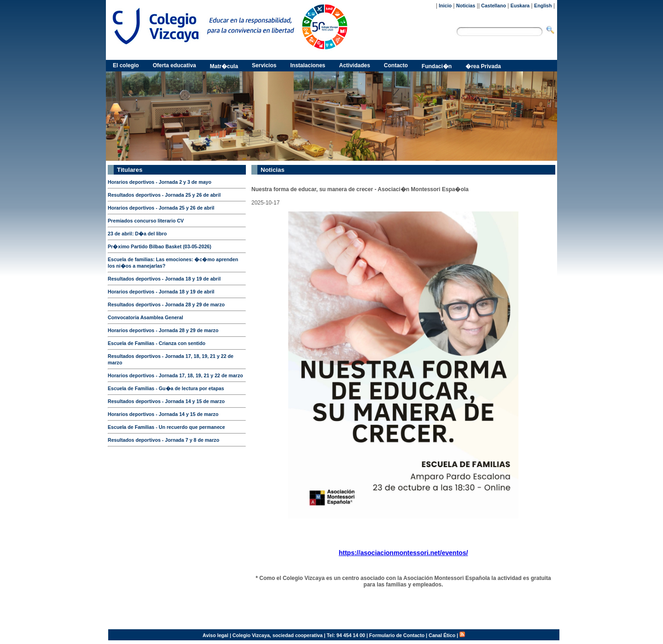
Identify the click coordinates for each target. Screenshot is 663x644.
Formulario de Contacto (397, 635)
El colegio (126, 65)
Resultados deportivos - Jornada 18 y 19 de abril (164, 279)
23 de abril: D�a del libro (137, 234)
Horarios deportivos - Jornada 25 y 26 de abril (161, 208)
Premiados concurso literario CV (146, 221)
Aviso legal (215, 635)
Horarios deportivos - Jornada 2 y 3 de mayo (160, 182)
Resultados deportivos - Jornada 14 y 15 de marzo (166, 401)
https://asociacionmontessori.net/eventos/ (404, 553)
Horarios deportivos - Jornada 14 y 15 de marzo (163, 414)
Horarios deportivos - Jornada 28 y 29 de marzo (163, 330)
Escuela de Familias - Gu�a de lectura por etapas (166, 388)
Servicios (264, 65)
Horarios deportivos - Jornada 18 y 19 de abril (161, 292)
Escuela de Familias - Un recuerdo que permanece (166, 427)
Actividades (355, 65)
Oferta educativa (174, 65)
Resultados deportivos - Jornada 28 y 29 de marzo (166, 304)
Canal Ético (442, 635)
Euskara (520, 6)
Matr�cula (224, 66)
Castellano (494, 6)
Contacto (396, 65)
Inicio (445, 6)
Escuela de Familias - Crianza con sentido (157, 343)
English (543, 6)
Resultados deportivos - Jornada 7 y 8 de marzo (163, 440)
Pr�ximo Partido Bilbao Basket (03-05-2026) (160, 246)
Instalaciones (308, 65)
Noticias (466, 6)
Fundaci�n (437, 66)
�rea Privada (483, 66)
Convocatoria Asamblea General (145, 317)
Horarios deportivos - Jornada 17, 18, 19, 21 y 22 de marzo (175, 375)
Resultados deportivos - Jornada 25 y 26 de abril (164, 195)
